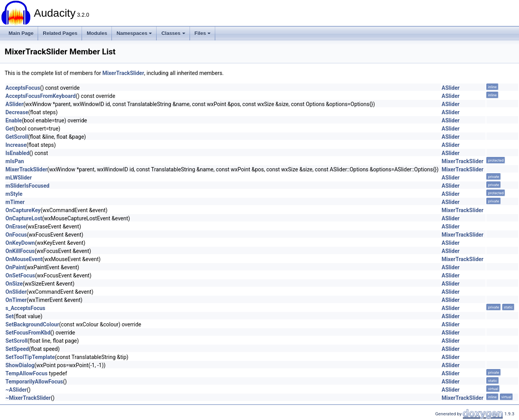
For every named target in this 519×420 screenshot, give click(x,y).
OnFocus (16, 235)
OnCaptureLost (24, 218)
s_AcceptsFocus (25, 308)
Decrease (17, 112)
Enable (14, 120)
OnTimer (16, 300)
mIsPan (15, 161)
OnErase (16, 227)
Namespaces (134, 33)
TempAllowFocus (26, 373)
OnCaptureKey (23, 210)
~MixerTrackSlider (28, 398)
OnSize (14, 284)
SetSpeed (17, 349)
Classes (173, 33)
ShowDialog (20, 365)
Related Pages (60, 33)
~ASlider (16, 390)
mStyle (14, 194)
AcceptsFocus (23, 88)
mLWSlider (19, 178)
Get (10, 129)
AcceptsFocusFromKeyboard (41, 96)
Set (10, 316)
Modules (97, 33)
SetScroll (17, 341)
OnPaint (15, 267)
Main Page (21, 33)
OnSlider (16, 292)
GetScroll (17, 137)
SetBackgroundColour (32, 324)
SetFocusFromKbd (28, 333)
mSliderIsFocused (27, 186)
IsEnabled (17, 153)
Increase (16, 145)
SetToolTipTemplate (30, 357)
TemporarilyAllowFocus (34, 382)
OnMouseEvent (24, 259)
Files (203, 33)
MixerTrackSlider (123, 73)
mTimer (15, 202)
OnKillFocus (20, 251)
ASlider (451, 88)
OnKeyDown (20, 243)
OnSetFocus (20, 275)
